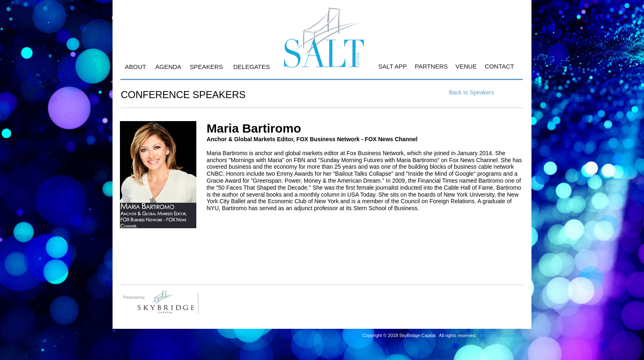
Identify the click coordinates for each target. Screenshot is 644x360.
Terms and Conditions (501, 335)
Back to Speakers (471, 92)
